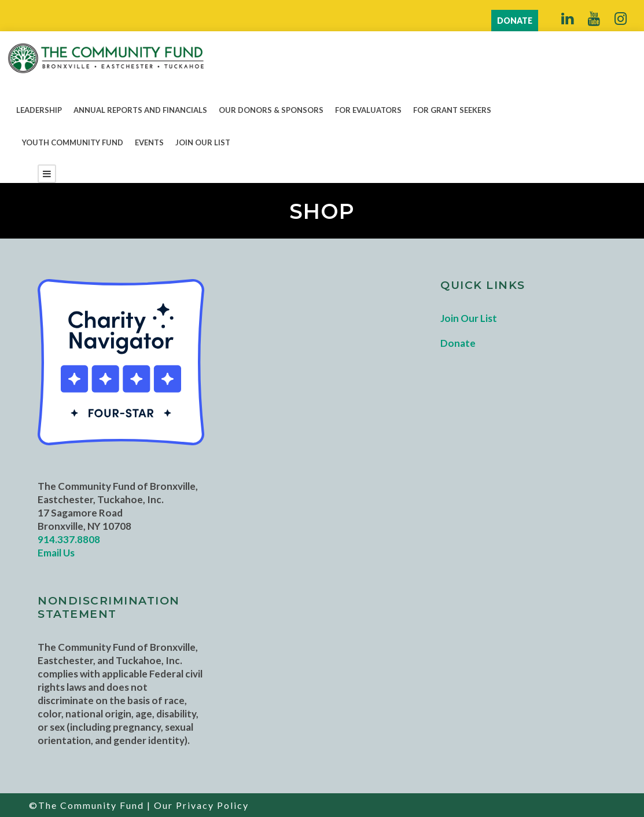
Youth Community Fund (73, 142)
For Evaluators (368, 110)
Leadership (39, 110)
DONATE (515, 21)
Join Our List (203, 142)
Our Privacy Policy (201, 805)
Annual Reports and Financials (140, 110)
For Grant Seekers (452, 110)
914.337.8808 (69, 539)
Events (149, 142)
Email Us (56, 553)
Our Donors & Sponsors (271, 110)
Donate (458, 343)
